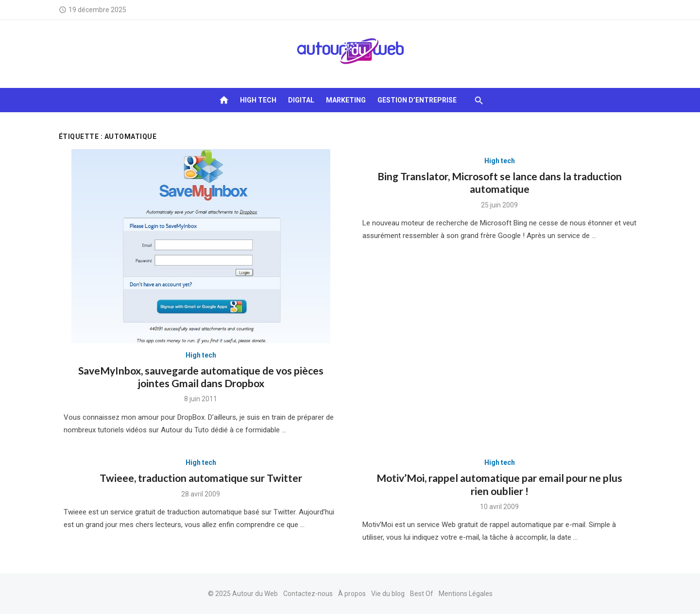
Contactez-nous (308, 594)
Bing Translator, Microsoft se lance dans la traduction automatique (500, 182)
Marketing (346, 100)
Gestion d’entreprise (417, 100)
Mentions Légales (466, 594)
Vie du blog (388, 594)
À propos (352, 594)
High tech (258, 100)
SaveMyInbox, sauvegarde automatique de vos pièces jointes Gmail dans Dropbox (201, 377)
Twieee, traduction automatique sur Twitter (201, 478)
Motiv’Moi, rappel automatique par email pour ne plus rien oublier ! (499, 484)
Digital (301, 100)
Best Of (422, 594)
